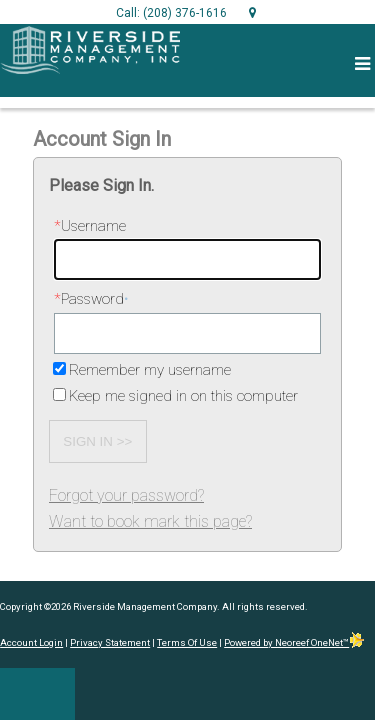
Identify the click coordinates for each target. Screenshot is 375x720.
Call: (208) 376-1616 (171, 13)
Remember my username (150, 370)
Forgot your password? (126, 495)
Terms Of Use (187, 642)
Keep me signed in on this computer (183, 396)
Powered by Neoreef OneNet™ (294, 642)
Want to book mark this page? (150, 521)
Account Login (31, 642)
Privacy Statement (110, 642)
